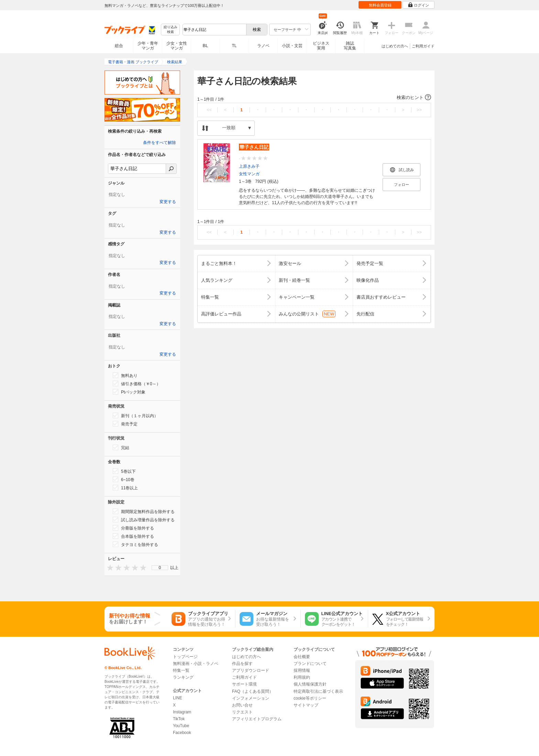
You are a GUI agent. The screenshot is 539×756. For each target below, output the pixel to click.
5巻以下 (124, 471)
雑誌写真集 (350, 46)
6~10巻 (124, 479)
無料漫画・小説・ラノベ (196, 664)
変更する (168, 202)
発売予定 (125, 424)
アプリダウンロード (251, 670)
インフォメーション (251, 698)
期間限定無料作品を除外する (144, 511)
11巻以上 (125, 488)
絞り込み (170, 30)
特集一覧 (181, 670)
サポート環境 (244, 684)
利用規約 (302, 677)
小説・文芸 (292, 46)
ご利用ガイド (423, 46)
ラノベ (263, 46)
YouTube (181, 726)
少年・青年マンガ (148, 46)
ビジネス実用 (321, 46)
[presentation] (109, 568)
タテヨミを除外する (135, 544)
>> (419, 110)
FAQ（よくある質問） (253, 691)
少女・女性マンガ (177, 46)
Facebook (182, 733)
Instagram (182, 712)
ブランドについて (310, 664)
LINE (178, 698)
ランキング (183, 677)
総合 (119, 46)
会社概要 (302, 657)
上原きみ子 (249, 166)
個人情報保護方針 (310, 684)
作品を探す (242, 664)
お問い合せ (242, 705)
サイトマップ (306, 705)
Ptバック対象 (129, 392)
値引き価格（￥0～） (137, 383)
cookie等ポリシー (310, 698)
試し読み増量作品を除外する (144, 520)
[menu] (160, 568)
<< (209, 110)
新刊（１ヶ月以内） (135, 415)
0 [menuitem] (160, 568)
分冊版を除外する (133, 528)
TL (234, 46)
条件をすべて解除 (159, 143)
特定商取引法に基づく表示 (318, 691)
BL (206, 46)
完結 (121, 447)
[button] (314, 98)
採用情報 (302, 670)
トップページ (185, 657)
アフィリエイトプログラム (257, 719)
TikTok (179, 719)
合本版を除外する (133, 536)
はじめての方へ (395, 46)
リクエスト (242, 712)
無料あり (125, 375)
